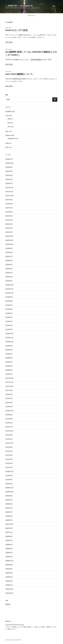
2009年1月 (9, 508)
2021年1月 (9, 232)
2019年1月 (9, 330)
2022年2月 (9, 179)
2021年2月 (9, 228)
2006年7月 (9, 540)
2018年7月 (9, 354)
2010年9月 (9, 476)
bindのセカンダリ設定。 (18, 30)
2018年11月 (9, 338)
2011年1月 (9, 467)
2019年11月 (9, 289)
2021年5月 (9, 216)
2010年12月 (9, 472)
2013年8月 (9, 415)
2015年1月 (9, 398)
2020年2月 (9, 277)
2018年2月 (9, 370)
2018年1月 (9, 374)
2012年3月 (9, 435)
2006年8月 (9, 536)
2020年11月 (9, 240)
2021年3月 (9, 224)
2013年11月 (9, 411)
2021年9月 (9, 200)
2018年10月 (9, 342)
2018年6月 (9, 358)
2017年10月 (9, 386)
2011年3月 (9, 459)
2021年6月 (9, 212)
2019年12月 (9, 285)
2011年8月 (9, 447)
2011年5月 (9, 455)
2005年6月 (9, 573)
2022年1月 (9, 184)
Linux (7, 116)
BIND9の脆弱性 (36, 60)
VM (9, 123)
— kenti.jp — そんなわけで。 (20, 6)
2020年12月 (9, 236)
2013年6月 (9, 419)
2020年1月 (9, 281)
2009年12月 (9, 488)
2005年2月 (9, 581)
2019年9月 (9, 297)
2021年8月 (9, 204)
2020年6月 (9, 261)
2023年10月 (9, 163)
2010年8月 (9, 480)
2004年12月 (9, 589)
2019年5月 (9, 313)
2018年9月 (9, 346)
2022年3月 (9, 175)
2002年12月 (9, 593)
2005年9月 (9, 565)
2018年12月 (9, 334)
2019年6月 (9, 309)
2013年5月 (9, 423)
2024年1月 (9, 159)
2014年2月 (9, 407)
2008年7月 (9, 512)
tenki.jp (8, 604)
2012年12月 (9, 431)
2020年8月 (9, 252)
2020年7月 (9, 257)
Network (8, 135)
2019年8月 (9, 301)
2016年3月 (9, 394)
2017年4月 (9, 390)
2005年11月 (9, 561)
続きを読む (9, 42)
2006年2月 (9, 557)
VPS (9, 127)
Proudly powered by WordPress (13, 640)
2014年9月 (9, 403)
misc (7, 131)
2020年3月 (9, 273)
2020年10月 (9, 244)
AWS (9, 119)
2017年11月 (9, 382)
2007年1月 (9, 532)
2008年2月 (9, 520)
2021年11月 (9, 192)
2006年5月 (9, 549)
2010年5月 (9, 484)
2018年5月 (9, 362)
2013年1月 (9, 427)
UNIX (7, 143)
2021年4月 (9, 220)
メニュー (32, 15)
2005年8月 (9, 569)
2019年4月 (9, 317)
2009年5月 (9, 504)
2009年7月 (9, 500)
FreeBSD (9, 112)
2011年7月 (9, 451)
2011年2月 (9, 463)
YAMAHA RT (12, 139)
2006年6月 (9, 545)
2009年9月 (9, 496)
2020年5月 (9, 265)
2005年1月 (9, 585)
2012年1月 (9, 439)
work (7, 147)
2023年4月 (9, 167)
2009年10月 (9, 492)
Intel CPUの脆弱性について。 (20, 74)
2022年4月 (9, 171)
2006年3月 (9, 553)
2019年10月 (9, 293)
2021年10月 (9, 196)
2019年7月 (9, 305)
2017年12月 (9, 378)
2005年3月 (9, 577)
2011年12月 (9, 443)
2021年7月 (9, 208)
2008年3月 (9, 516)
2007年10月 (9, 524)
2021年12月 (9, 188)
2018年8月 (9, 350)
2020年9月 (9, 248)
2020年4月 (9, 269)
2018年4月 (9, 366)
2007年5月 (9, 528)
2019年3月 (9, 321)
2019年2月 (9, 325)
